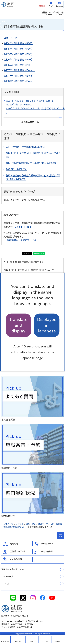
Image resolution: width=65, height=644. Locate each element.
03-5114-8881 (24, 227)
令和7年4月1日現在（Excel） (19, 76)
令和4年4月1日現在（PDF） (19, 43)
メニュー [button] (45, 641)
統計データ (43, 524)
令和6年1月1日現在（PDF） (19, 60)
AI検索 (58, 641)
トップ (5, 641)
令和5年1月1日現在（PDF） (19, 49)
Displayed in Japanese (47, 325)
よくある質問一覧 (30, 122)
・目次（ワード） (10, 38)
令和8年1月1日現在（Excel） (19, 81)
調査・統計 (31, 524)
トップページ (7, 524)
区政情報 (19, 524)
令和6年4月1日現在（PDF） (19, 65)
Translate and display (18, 325)
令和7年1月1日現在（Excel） (19, 70)
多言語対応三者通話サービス (22, 240)
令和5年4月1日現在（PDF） (19, 54)
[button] (42, 4)
